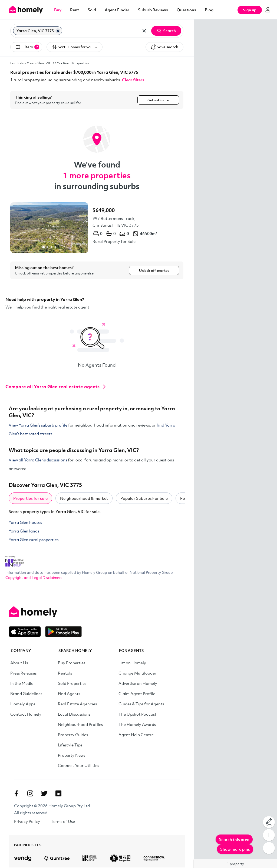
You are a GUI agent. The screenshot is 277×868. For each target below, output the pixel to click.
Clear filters (133, 80)
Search (166, 31)
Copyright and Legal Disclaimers (34, 578)
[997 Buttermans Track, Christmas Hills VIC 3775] (97, 228)
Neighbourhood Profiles (80, 725)
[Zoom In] (269, 835)
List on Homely (132, 663)
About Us (19, 663)
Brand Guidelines (26, 694)
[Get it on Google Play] (63, 632)
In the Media (22, 684)
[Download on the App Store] (27, 632)
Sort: (75, 47)
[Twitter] (44, 794)
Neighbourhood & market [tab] (84, 499)
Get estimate (158, 100)
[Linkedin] (58, 794)
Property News (72, 756)
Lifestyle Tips (70, 745)
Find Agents (69, 694)
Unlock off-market (154, 271)
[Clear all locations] (144, 31)
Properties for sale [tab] (30, 499)
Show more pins (235, 849)
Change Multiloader (137, 673)
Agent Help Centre (136, 735)
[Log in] (268, 10)
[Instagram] (30, 794)
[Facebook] (16, 794)
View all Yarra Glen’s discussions (38, 460)
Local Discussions (74, 715)
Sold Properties (72, 684)
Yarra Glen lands (24, 531)
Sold (92, 10)
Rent (75, 10)
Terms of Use (63, 822)
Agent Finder (117, 10)
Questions (186, 10)
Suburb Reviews (153, 10)
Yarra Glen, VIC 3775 (43, 63)
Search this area (234, 839)
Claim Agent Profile (137, 694)
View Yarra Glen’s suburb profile (38, 425)
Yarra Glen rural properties (34, 540)
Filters (27, 47)
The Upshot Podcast (137, 715)
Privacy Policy (27, 822)
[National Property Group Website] (15, 560)
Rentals (65, 673)
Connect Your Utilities (78, 766)
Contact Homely (26, 715)
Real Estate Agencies (77, 704)
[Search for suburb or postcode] (100, 31)
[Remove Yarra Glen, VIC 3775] (58, 31)
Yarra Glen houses (25, 523)
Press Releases (23, 673)
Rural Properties (76, 63)
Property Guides (73, 735)
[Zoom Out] (269, 848)
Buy (58, 10)
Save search (164, 47)
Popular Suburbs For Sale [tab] (144, 499)
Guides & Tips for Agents (141, 704)
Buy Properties (72, 663)
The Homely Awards (137, 725)
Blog (209, 10)
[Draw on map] (269, 822)
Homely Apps (23, 704)
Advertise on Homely (138, 684)
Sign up (250, 10)
